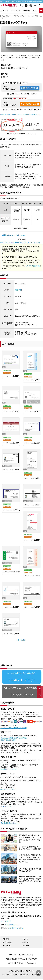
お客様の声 (7, 938)
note (9, 955)
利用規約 (12, 947)
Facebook (31, 955)
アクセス (25, 932)
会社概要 (6, 932)
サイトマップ (33, 951)
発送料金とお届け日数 (8, 732)
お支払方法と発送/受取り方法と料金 (13, 720)
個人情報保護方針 (25, 947)
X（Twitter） (19, 955)
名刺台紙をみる (20, 242)
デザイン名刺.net (6, 16)
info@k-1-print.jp (22, 673)
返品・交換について (7, 799)
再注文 (35, 10)
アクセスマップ (6, 914)
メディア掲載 (7, 935)
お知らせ (26, 935)
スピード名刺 (4, 10)
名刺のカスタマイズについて (14, 235)
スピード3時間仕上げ (30, 104)
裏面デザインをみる (7, 242)
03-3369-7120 (21, 687)
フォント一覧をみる (33, 242)
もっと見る (22, 640)
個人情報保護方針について (10, 816)
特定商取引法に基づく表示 (16, 951)
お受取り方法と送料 (33, 266)
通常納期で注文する (30, 88)
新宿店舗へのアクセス (8, 762)
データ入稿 (26, 10)
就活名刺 (35, 16)
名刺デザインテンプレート (21, 16)
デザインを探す (16, 10)
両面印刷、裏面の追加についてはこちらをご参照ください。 (21, 114)
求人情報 (26, 938)
